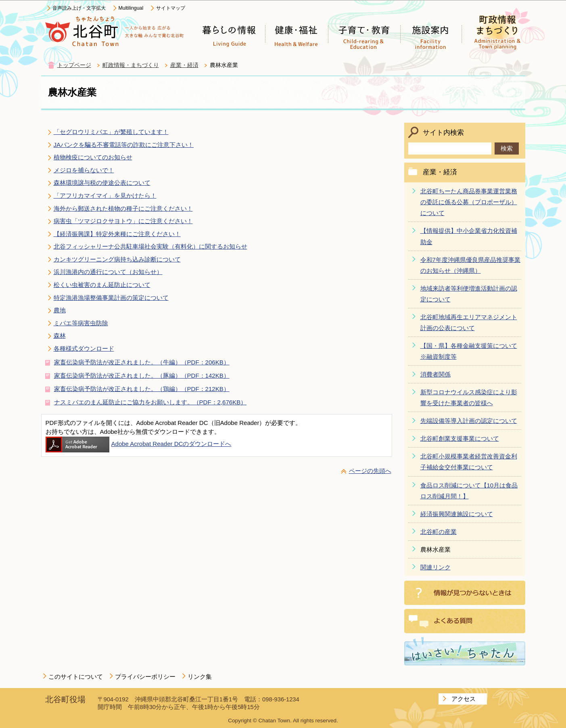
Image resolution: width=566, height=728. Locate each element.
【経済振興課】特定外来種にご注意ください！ (117, 234)
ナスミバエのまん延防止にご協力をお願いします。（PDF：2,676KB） (150, 402)
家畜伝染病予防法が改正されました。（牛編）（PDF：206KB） (142, 362)
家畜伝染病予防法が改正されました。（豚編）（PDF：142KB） (142, 376)
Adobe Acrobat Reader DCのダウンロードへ (139, 444)
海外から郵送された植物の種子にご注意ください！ (123, 208)
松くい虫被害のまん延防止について (102, 285)
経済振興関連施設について (457, 514)
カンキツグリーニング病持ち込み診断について (117, 259)
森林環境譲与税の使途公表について (102, 183)
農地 (60, 310)
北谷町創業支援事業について (460, 438)
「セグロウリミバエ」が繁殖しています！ (111, 132)
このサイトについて (76, 677)
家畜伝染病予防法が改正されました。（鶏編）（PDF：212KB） (142, 389)
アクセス (464, 699)
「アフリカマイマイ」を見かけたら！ (105, 196)
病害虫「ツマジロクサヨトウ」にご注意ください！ (123, 221)
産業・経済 (184, 65)
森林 (60, 336)
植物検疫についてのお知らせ (93, 157)
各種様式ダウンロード (84, 348)
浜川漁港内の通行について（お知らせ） (108, 272)
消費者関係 (435, 374)
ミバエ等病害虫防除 (81, 323)
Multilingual (131, 8)
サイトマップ (171, 8)
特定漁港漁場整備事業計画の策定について (111, 298)
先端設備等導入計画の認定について (469, 421)
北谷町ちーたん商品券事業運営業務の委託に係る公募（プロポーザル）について (469, 202)
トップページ (74, 65)
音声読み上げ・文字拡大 (79, 8)
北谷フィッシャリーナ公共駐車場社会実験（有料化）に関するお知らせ (150, 246)
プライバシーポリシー (145, 677)
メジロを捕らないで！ (84, 170)
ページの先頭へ (370, 471)
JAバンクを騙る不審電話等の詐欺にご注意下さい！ (124, 145)
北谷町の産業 (439, 532)
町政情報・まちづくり (131, 65)
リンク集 (200, 677)
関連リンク (435, 567)
